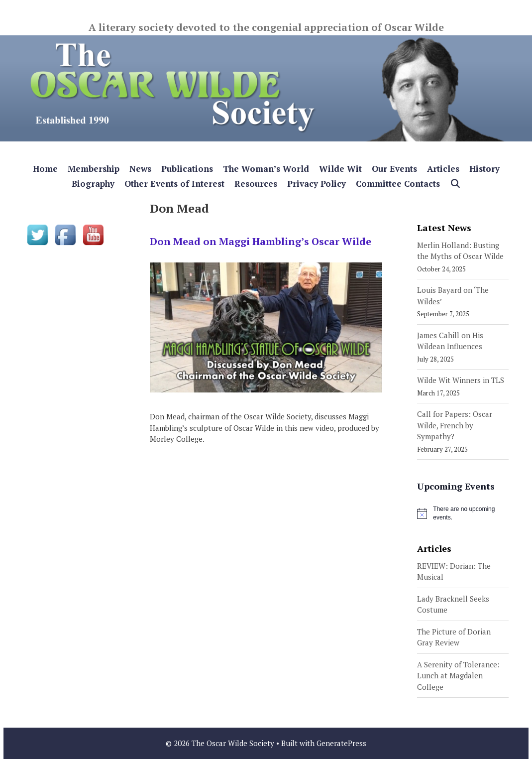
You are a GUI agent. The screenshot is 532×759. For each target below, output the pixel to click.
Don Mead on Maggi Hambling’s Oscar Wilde (261, 241)
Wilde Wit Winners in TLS (461, 380)
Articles (443, 169)
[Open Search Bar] (455, 184)
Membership (94, 169)
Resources (256, 184)
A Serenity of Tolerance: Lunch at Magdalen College (458, 676)
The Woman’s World (266, 169)
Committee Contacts (398, 184)
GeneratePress (341, 743)
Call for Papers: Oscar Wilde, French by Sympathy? (455, 425)
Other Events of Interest (174, 184)
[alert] (463, 513)
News (140, 169)
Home (45, 169)
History (484, 169)
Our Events (394, 169)
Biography (93, 184)
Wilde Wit (340, 169)
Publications (187, 169)
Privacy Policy (317, 184)
